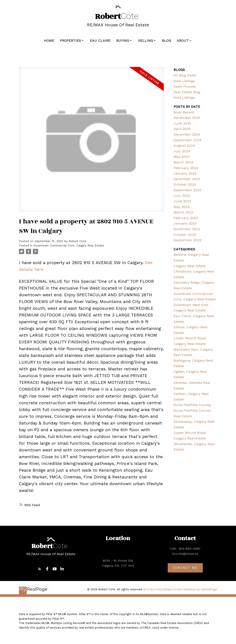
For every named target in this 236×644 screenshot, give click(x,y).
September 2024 (188, 140)
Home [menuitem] (49, 41)
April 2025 (182, 129)
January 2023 (185, 223)
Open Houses (185, 86)
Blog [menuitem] (166, 41)
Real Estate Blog (187, 92)
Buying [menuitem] (123, 41)
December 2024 (187, 134)
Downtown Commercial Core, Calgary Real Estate (69, 245)
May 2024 (182, 157)
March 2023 (183, 212)
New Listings (184, 81)
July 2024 (182, 151)
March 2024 (184, 162)
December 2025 (187, 118)
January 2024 (185, 173)
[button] (40, 569)
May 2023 (182, 207)
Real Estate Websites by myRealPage (192, 590)
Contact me (185, 568)
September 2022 (187, 240)
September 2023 (187, 190)
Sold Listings (184, 97)
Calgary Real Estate (190, 266)
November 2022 (187, 229)
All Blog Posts (185, 75)
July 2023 (182, 196)
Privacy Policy (155, 590)
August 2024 (184, 146)
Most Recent (184, 112)
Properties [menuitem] (70, 41)
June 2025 (182, 123)
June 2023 (182, 201)
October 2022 (185, 235)
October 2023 (185, 184)
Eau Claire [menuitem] (100, 41)
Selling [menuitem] (146, 41)
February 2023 (186, 218)
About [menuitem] (183, 41)
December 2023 (187, 179)
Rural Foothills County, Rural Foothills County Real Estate (192, 410)
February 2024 (186, 168)
